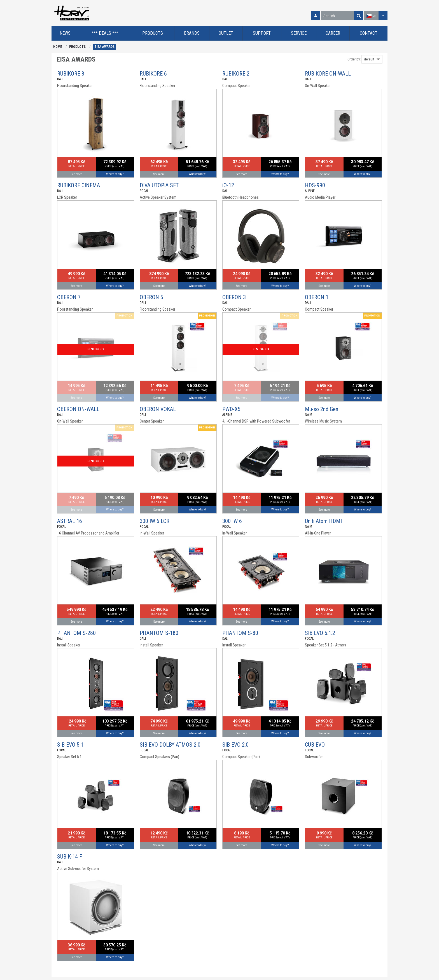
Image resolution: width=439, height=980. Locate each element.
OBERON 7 (69, 297)
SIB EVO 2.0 (235, 745)
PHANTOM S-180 (159, 633)
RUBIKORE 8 (71, 74)
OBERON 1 (317, 297)
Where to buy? (115, 174)
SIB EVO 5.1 (70, 745)
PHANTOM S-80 (240, 633)
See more (76, 174)
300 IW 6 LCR (155, 521)
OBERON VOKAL (158, 409)
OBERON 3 (234, 297)
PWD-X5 (231, 409)
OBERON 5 (151, 297)
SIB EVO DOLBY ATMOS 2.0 (170, 745)
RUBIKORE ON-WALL (328, 74)
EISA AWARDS (105, 47)
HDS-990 (315, 185)
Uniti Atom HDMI (323, 521)
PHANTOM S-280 (76, 633)
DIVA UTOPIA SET (159, 185)
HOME (58, 47)
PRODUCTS (77, 47)
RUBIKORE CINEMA (79, 185)
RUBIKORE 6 (153, 74)
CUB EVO (315, 745)
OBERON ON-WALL (78, 409)
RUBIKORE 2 (236, 74)
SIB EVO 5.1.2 (320, 633)
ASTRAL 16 (70, 521)
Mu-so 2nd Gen (322, 409)
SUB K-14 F (70, 857)
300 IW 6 (232, 521)
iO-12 (228, 185)
